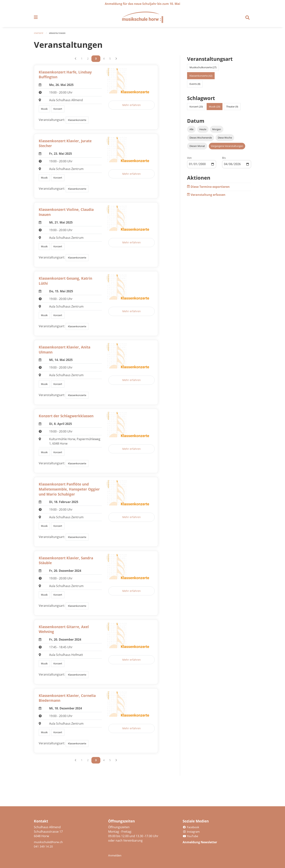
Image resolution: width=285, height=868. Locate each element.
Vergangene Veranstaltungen (227, 148)
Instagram (192, 832)
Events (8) (195, 86)
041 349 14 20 (43, 846)
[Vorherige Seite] (75, 60)
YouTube (191, 836)
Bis (224, 160)
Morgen (217, 131)
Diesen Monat (197, 148)
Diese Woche (225, 139)
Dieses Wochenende (201, 139)
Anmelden (115, 855)
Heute (203, 131)
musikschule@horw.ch (50, 842)
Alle (191, 131)
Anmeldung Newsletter (203, 842)
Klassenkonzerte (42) (201, 77)
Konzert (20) (196, 108)
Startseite (39, 35)
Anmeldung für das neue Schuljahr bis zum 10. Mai (142, 4)
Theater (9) (232, 108)
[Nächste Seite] (116, 60)
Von (189, 160)
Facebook (192, 827)
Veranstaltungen (59, 35)
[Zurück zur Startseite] (142, 18)
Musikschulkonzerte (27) (203, 69)
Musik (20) (215, 108)
